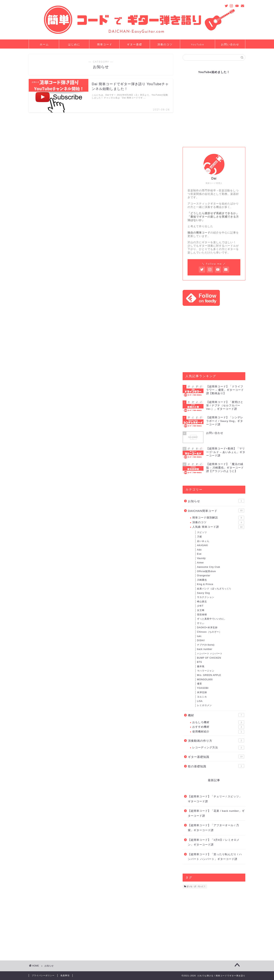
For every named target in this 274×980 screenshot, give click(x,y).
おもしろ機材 (218, 722)
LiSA (200, 701)
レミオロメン (204, 705)
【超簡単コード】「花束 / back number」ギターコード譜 (216, 813)
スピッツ (202, 532)
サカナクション (206, 597)
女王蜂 (201, 610)
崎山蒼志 (202, 602)
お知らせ (216, 501)
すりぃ (201, 623)
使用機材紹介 (218, 732)
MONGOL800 (205, 680)
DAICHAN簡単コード (216, 510)
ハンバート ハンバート (210, 654)
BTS (200, 662)
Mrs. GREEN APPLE (209, 675)
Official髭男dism (207, 571)
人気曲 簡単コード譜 (218, 527)
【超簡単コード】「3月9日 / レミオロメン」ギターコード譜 (214, 842)
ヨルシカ (202, 697)
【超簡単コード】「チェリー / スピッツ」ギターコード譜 (215, 799)
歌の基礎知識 (216, 766)
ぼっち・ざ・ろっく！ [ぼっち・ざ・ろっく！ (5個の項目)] (196, 886)
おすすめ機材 (218, 727)
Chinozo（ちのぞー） (209, 632)
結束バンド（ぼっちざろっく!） (215, 589)
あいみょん (203, 541)
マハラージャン (206, 671)
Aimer (200, 563)
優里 (200, 684)
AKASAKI (203, 545)
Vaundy (201, 558)
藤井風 (201, 666)
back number (205, 649)
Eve (199, 554)
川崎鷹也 (202, 580)
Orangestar (204, 576)
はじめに (74, 44)
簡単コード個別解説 (218, 518)
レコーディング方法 (218, 748)
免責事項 (65, 975)
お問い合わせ (230, 44)
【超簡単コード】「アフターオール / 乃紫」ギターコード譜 (213, 828)
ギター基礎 (135, 44)
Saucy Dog (204, 593)
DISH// (201, 640)
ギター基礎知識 (216, 757)
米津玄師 (202, 692)
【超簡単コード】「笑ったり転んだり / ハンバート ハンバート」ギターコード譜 (215, 857)
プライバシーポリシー (43, 975)
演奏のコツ (165, 44)
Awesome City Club (209, 567)
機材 (216, 715)
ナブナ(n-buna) (206, 645)
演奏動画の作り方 (216, 740)
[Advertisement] (214, 339)
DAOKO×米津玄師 (207, 628)
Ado (199, 550)
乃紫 (200, 537)
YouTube (198, 44)
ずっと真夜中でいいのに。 (212, 619)
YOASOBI (203, 688)
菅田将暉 (202, 615)
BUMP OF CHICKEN (209, 658)
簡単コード (105, 44)
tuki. (200, 636)
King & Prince (205, 584)
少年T (200, 606)
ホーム (44, 44)
